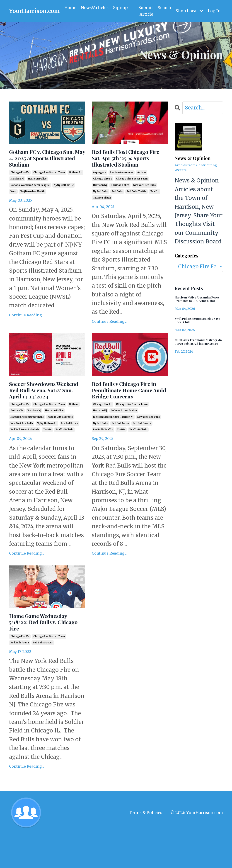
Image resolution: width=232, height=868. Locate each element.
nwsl (13, 205)
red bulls (117, 205)
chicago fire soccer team (49, 186)
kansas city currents (60, 445)
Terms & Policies (146, 846)
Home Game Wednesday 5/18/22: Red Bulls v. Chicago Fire (47, 653)
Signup (121, 8)
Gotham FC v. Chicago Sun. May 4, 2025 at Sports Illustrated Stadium (43, 165)
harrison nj (17, 193)
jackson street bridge (124, 438)
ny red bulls (100, 205)
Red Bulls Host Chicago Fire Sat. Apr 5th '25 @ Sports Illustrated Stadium (128, 165)
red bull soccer (142, 451)
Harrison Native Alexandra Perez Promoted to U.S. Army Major (198, 303)
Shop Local (189, 11)
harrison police (37, 193)
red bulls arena (20, 676)
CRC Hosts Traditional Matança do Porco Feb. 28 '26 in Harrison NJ (197, 354)
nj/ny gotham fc (64, 199)
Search (164, 8)
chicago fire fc (20, 186)
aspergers (99, 186)
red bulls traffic (137, 205)
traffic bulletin (102, 212)
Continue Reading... (27, 329)
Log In (214, 11)
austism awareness (122, 186)
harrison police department (27, 445)
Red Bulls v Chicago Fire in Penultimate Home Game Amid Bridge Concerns (123, 411)
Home (70, 8)
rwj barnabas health (33, 205)
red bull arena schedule (25, 457)
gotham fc (75, 186)
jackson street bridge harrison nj (113, 445)
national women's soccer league (30, 199)
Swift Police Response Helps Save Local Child (195, 328)
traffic (155, 205)
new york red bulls (144, 199)
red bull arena (69, 451)
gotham (74, 432)
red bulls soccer (43, 676)
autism (141, 186)
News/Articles (95, 8)
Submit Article (145, 11)
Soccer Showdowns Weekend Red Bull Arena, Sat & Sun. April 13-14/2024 (46, 411)
